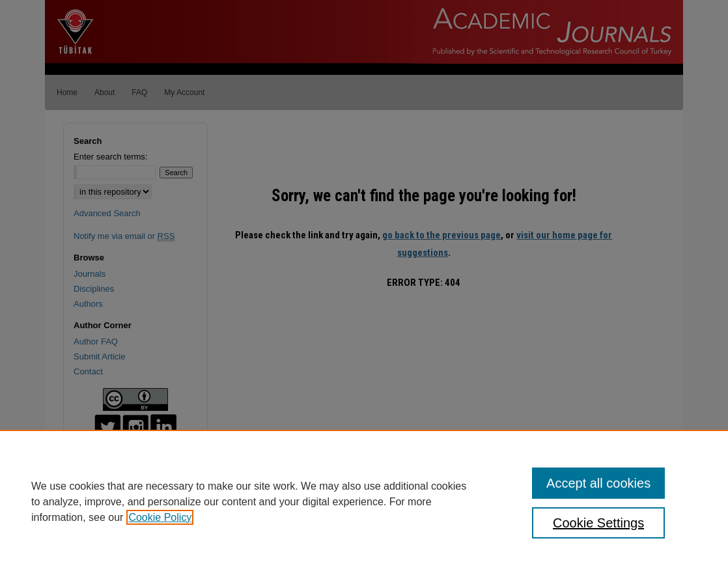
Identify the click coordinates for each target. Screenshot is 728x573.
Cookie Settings (598, 523)
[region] (364, 501)
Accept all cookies (598, 483)
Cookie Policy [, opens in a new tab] (160, 517)
